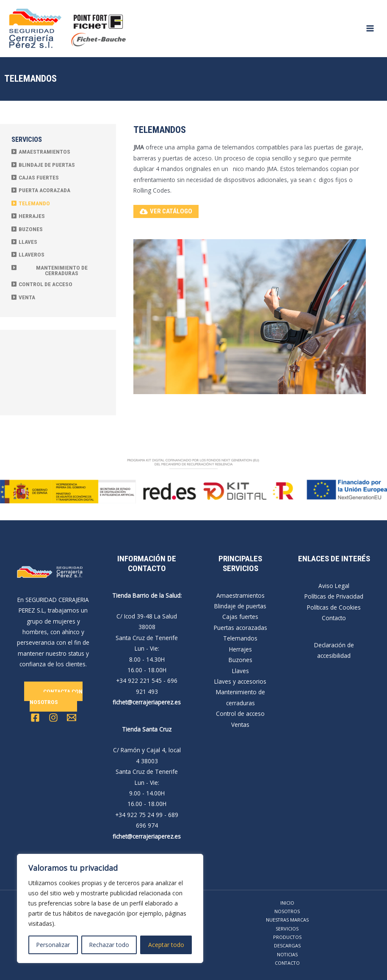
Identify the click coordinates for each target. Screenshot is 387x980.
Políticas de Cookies (334, 607)
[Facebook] (35, 718)
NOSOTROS (287, 911)
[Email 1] (72, 718)
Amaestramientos (240, 595)
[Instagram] (53, 718)
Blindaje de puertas (240, 606)
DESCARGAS (287, 945)
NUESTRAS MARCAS (287, 920)
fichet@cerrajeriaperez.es (147, 702)
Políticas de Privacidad (334, 596)
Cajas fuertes (240, 617)
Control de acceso (240, 714)
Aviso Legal (334, 586)
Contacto (334, 618)
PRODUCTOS (287, 937)
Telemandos (240, 638)
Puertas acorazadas (240, 628)
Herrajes (240, 649)
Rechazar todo (109, 945)
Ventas (240, 725)
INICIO (287, 903)
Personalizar (53, 945)
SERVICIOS (287, 929)
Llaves (240, 671)
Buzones (240, 660)
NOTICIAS (287, 954)
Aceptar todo (166, 945)
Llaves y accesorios (240, 681)
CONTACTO (287, 963)
